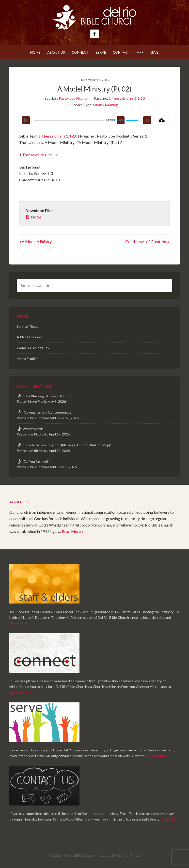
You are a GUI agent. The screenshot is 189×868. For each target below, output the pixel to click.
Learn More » (19, 623)
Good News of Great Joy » (148, 241)
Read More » (73, 531)
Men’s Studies (28, 359)
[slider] (68, 120)
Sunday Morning (105, 105)
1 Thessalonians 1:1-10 (127, 98)
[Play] (26, 120)
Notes (33, 217)
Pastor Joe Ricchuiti (74, 98)
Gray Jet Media (128, 855)
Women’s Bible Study (33, 348)
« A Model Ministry (35, 241)
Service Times (28, 326)
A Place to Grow (29, 337)
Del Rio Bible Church (94, 17)
